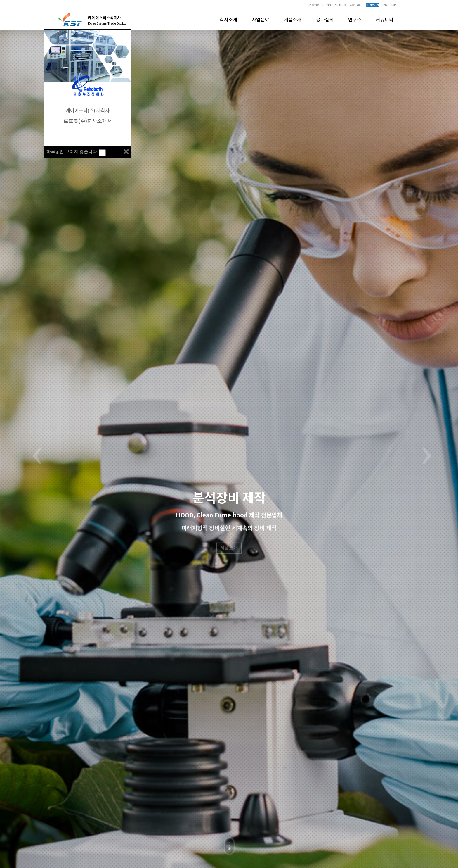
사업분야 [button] (261, 20)
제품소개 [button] (293, 20)
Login (327, 5)
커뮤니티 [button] (385, 20)
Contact (356, 5)
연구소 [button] (355, 20)
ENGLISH (390, 5)
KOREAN (373, 5)
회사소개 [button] (228, 20)
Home (314, 5)
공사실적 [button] (325, 20)
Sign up (340, 5)
